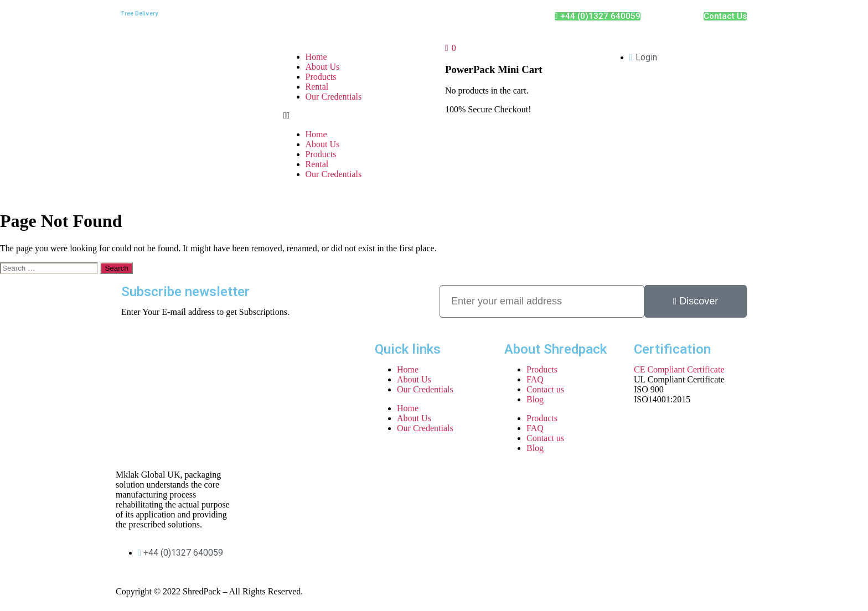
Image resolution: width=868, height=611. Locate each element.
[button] (353, 116)
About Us (323, 67)
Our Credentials (334, 97)
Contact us (545, 389)
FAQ (535, 379)
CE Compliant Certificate (679, 369)
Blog (535, 399)
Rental (317, 87)
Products (321, 77)
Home (316, 57)
